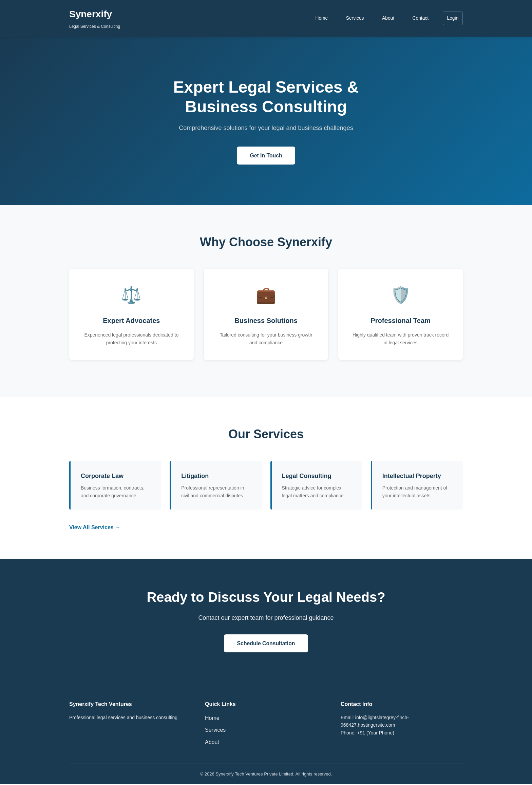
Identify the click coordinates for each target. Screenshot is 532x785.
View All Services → (95, 528)
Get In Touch (266, 156)
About (387, 18)
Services (354, 18)
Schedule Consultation (266, 644)
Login (453, 18)
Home (320, 18)
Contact (420, 18)
